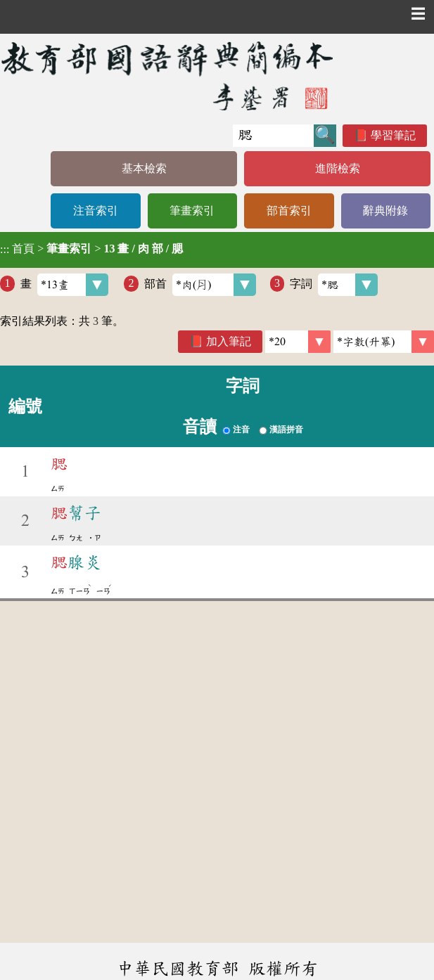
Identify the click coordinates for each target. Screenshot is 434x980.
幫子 (76, 513)
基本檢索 (144, 168)
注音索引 (96, 211)
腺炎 (76, 562)
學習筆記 (393, 135)
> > (91, 249)
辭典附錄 (385, 211)
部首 (200, 285)
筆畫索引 (192, 211)
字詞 (334, 285)
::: (5, 250)
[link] (384, 342)
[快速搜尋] (273, 136)
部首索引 (289, 211)
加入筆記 (229, 341)
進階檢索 (338, 168)
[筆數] (298, 342)
